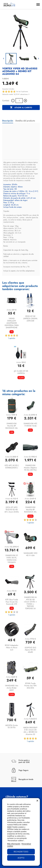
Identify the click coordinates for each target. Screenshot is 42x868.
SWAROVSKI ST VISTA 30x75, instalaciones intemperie (12, 559)
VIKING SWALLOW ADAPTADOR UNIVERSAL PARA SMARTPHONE (12, 323)
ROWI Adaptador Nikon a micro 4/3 (12, 648)
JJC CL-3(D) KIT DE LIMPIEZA (21, 372)
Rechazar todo (21, 852)
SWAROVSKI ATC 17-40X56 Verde (30, 425)
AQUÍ (9, 827)
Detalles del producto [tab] (25, 121)
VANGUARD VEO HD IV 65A (30, 554)
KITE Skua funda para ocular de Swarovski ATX (12, 602)
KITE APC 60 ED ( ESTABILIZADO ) (12, 467)
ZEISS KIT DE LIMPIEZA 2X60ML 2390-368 (30, 318)
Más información (14, 844)
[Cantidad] (19, 101)
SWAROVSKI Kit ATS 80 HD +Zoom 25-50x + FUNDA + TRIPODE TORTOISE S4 (30, 603)
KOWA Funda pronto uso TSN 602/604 (30, 686)
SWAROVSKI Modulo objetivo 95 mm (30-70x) (30, 468)
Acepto (21, 858)
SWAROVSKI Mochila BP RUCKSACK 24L (12, 426)
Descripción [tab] (8, 121)
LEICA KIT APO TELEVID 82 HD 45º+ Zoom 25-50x (12, 510)
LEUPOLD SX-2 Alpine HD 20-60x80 (30, 650)
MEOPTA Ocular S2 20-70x (12, 726)
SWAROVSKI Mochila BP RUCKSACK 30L (30, 510)
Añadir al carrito (21, 108)
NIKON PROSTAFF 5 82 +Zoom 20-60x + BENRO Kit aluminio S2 (30, 731)
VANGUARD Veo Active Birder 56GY (12, 688)
